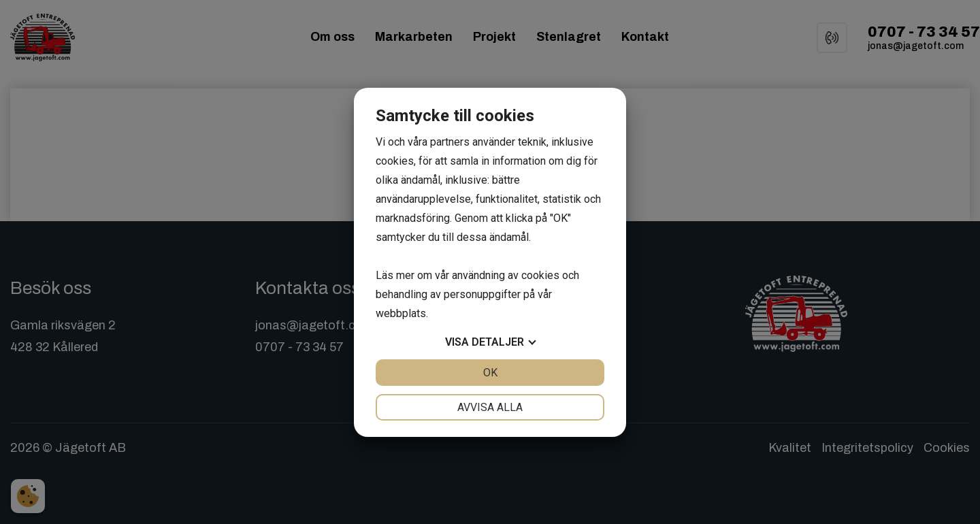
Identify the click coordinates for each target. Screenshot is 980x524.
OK (490, 373)
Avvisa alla (490, 407)
